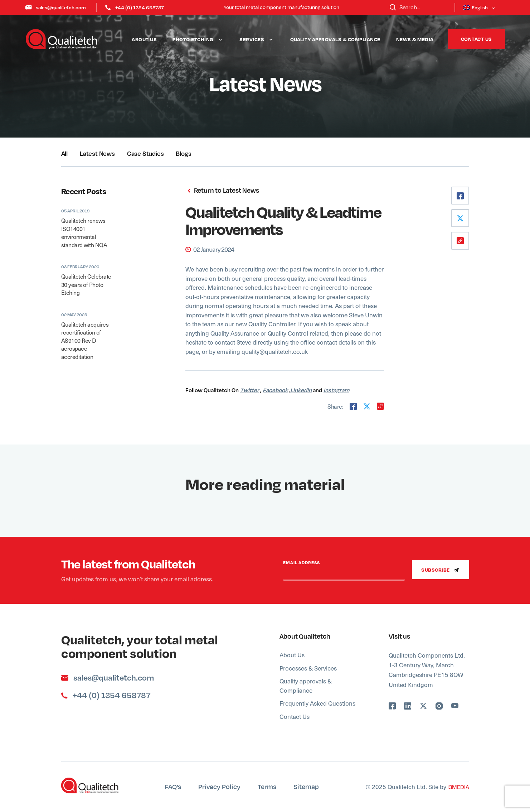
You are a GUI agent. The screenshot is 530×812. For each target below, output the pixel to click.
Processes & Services (308, 668)
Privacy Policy (219, 786)
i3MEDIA (458, 787)
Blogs (183, 153)
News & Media (415, 39)
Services (252, 39)
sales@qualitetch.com (56, 7)
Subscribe (440, 570)
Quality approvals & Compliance (335, 39)
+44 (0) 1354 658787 (135, 7)
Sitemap (306, 786)
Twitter (250, 390)
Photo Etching (193, 39)
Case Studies (145, 153)
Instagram (336, 390)
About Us (144, 39)
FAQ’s (173, 786)
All (64, 153)
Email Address (302, 563)
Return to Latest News (222, 190)
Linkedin (301, 390)
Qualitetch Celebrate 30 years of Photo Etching (86, 284)
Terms (267, 786)
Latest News (97, 153)
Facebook (275, 390)
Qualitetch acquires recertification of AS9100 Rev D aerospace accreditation (85, 340)
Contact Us (476, 39)
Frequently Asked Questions (317, 703)
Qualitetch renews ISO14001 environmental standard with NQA (84, 232)
